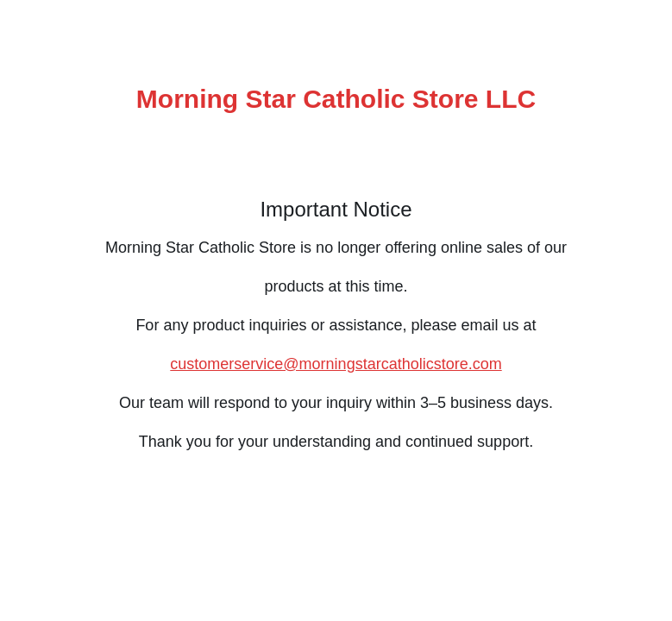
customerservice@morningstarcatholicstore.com (336, 364)
